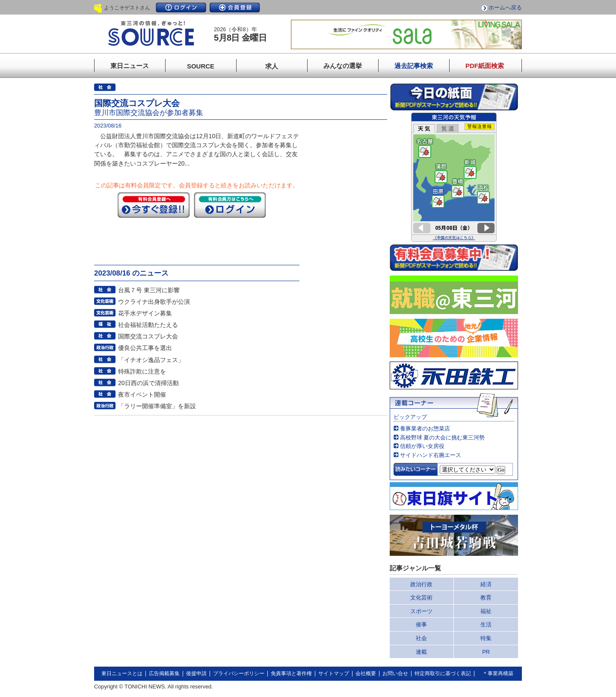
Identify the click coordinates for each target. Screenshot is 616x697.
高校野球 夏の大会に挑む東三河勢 (443, 437)
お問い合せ (395, 673)
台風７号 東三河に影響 (149, 290)
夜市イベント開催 (142, 394)
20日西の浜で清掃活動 (148, 383)
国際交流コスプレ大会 (148, 336)
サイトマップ (334, 673)
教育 (486, 598)
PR (486, 652)
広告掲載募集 (164, 673)
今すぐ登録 (154, 205)
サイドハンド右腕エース (431, 455)
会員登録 (235, 7)
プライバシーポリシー (239, 673)
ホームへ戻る (505, 7)
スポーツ (421, 611)
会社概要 (366, 673)
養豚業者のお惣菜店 (425, 429)
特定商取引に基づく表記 (443, 673)
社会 (421, 638)
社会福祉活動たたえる (148, 325)
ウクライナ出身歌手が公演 (154, 302)
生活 (486, 624)
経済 (486, 584)
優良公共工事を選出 (145, 348)
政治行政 (421, 584)
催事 (421, 624)
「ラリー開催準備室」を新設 (157, 406)
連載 (421, 652)
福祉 (486, 611)
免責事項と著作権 (291, 673)
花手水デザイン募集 (145, 313)
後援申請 (196, 673)
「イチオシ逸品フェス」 (151, 360)
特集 (486, 638)
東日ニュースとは (122, 673)
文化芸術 (421, 598)
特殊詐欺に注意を (142, 371)
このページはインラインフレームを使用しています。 (454, 177)
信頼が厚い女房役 (422, 446)
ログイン (181, 7)
